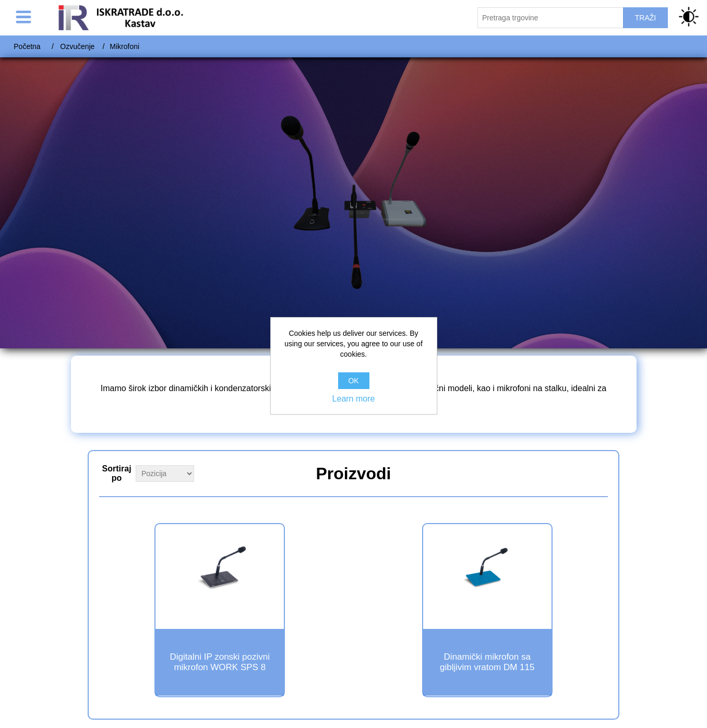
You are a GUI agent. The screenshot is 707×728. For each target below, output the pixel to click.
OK (353, 381)
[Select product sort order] (165, 474)
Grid (599, 472)
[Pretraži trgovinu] (550, 18)
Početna (27, 46)
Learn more (354, 399)
